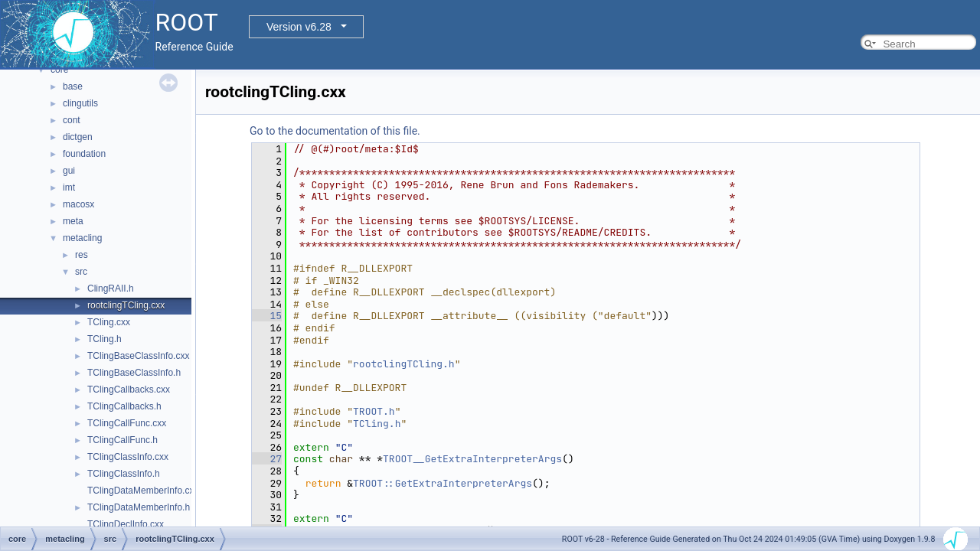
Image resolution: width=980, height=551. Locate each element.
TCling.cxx (109, 322)
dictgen (78, 137)
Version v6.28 (299, 27)
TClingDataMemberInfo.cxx (143, 491)
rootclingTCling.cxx (126, 305)
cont (72, 120)
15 (267, 316)
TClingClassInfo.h (124, 474)
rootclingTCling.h (404, 364)
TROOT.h (374, 411)
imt (69, 187)
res (82, 255)
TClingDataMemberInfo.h (139, 507)
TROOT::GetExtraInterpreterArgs (443, 483)
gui (69, 171)
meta (73, 221)
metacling (82, 238)
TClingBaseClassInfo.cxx (138, 356)
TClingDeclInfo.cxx (126, 524)
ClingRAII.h (111, 289)
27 (267, 459)
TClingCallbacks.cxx (129, 390)
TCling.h (105, 339)
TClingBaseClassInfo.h (134, 373)
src (81, 272)
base (73, 86)
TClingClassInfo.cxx (128, 457)
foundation (84, 154)
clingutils (80, 103)
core (59, 70)
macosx (78, 204)
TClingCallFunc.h (122, 440)
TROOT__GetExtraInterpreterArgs (472, 459)
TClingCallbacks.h (124, 406)
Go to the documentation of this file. (335, 131)
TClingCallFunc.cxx (127, 423)
